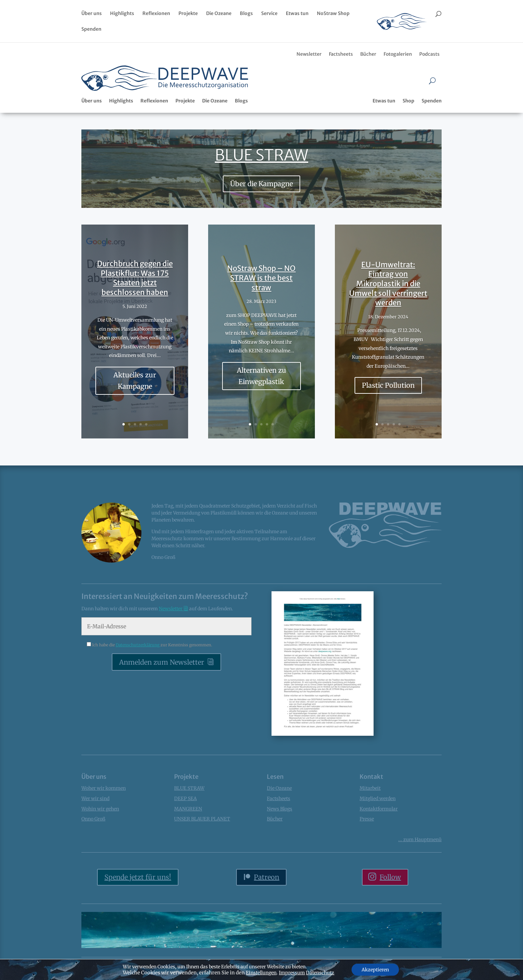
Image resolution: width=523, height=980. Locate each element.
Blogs (246, 14)
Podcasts (429, 54)
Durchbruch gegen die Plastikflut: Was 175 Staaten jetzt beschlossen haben (135, 285)
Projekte (188, 14)
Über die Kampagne (261, 184)
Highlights (122, 14)
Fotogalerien (398, 54)
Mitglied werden (378, 798)
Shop (408, 101)
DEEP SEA (185, 798)
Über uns (92, 14)
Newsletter (309, 54)
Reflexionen (156, 14)
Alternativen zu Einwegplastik (261, 382)
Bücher (368, 54)
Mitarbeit (370, 788)
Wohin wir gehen (100, 809)
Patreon (267, 877)
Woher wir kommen (104, 788)
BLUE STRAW (261, 155)
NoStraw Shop (333, 14)
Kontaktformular (379, 809)
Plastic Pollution (388, 392)
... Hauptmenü (420, 840)
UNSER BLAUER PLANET (202, 819)
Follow (390, 877)
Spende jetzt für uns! (138, 877)
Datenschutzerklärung (138, 645)
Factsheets (341, 54)
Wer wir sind (95, 798)
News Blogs (280, 809)
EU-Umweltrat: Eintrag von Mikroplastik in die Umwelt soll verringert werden (388, 290)
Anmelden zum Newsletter (162, 662)
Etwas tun (297, 14)
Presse (367, 819)
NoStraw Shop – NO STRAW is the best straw (261, 284)
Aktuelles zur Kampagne (135, 387)
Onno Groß (93, 819)
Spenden (91, 29)
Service (269, 14)
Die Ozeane (219, 14)
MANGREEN (188, 809)
